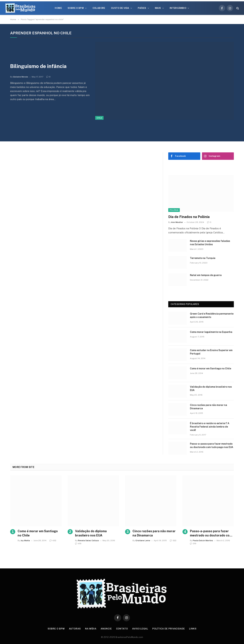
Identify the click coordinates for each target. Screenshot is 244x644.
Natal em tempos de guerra (206, 275)
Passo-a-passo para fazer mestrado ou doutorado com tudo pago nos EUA (212, 445)
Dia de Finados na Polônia (189, 217)
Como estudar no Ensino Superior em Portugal (211, 352)
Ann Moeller (177, 222)
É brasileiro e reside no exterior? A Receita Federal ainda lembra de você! (210, 427)
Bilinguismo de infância (38, 66)
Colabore (99, 8)
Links (193, 629)
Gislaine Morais (21, 77)
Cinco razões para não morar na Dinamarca (209, 407)
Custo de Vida (120, 8)
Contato (122, 629)
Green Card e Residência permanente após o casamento (212, 315)
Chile (99, 118)
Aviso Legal (140, 629)
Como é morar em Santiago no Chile (211, 369)
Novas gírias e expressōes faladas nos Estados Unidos (210, 243)
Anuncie (106, 629)
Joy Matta (25, 540)
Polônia (174, 210)
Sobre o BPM (76, 8)
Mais (158, 8)
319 (193, 544)
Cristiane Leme (143, 540)
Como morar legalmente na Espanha (211, 332)
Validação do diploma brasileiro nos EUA (211, 388)
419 (78, 544)
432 (53, 540)
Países (142, 8)
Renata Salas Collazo (88, 540)
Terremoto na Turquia (203, 258)
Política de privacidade (169, 629)
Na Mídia (91, 629)
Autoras (75, 629)
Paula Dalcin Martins (203, 540)
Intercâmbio (178, 8)
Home (58, 8)
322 (173, 540)
